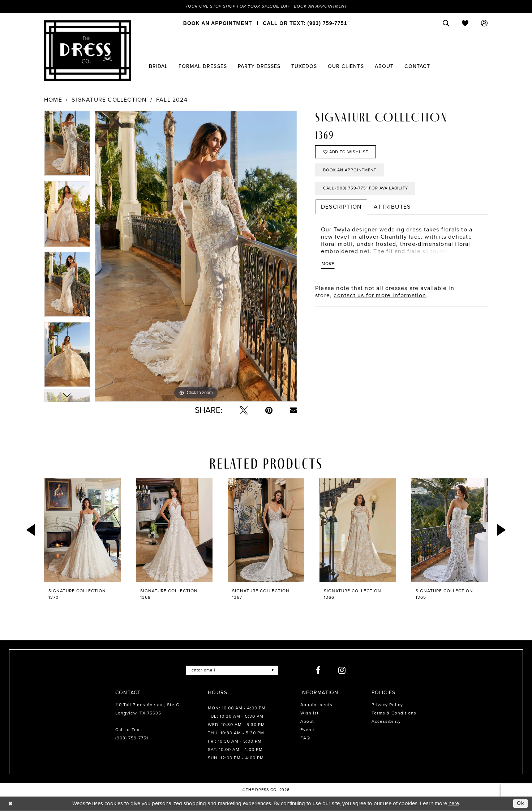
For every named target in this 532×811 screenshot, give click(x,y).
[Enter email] (232, 671)
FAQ (305, 738)
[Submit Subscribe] (274, 671)
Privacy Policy (387, 705)
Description (341, 210)
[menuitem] (218, 24)
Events (308, 730)
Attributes (392, 210)
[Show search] (446, 24)
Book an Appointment (323, 7)
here (454, 804)
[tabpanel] (67, 146)
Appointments (316, 705)
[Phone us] (305, 24)
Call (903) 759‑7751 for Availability (368, 191)
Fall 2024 (172, 100)
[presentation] (82, 531)
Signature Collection (109, 100)
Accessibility (386, 722)
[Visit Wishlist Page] (465, 24)
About (307, 722)
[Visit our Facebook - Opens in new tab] (320, 671)
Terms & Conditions (394, 713)
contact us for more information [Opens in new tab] (380, 299)
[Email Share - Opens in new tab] (293, 410)
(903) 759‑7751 (132, 738)
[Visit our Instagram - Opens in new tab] (344, 671)
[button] (484, 24)
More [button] (328, 268)
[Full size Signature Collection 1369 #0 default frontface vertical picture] (196, 257)
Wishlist (310, 713)
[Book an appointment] (218, 24)
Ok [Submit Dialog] (520, 803)
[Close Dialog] (11, 804)
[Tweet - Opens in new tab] (244, 411)
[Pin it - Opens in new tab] (269, 411)
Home (53, 100)
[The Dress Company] (88, 51)
